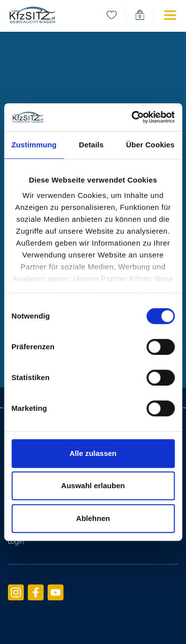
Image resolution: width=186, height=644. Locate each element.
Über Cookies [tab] (150, 145)
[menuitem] (112, 15)
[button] (162, 15)
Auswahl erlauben (93, 485)
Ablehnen (93, 518)
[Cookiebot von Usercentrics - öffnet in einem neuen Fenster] (132, 117)
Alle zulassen (93, 453)
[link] (32, 15)
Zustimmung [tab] (34, 145)
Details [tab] (91, 145)
